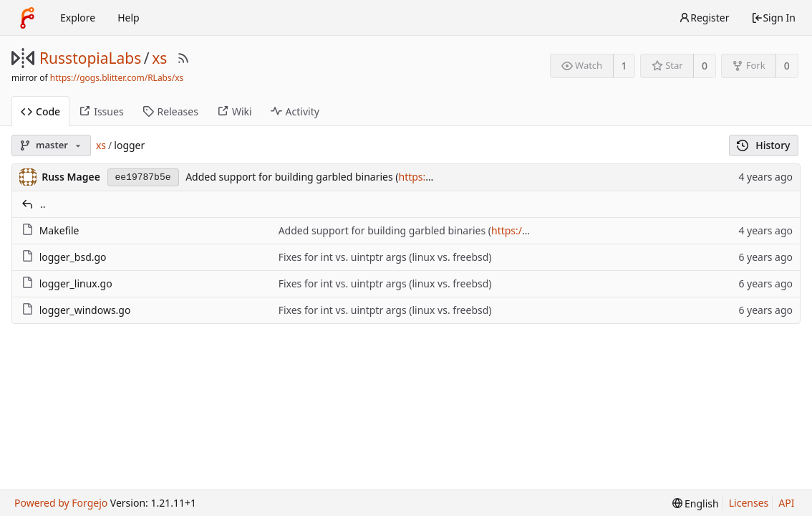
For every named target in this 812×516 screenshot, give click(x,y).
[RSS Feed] (183, 58)
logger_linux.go (76, 283)
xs (159, 58)
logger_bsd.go (73, 257)
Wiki (235, 111)
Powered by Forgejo (61, 503)
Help (129, 18)
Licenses (749, 503)
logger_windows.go (85, 310)
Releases (170, 111)
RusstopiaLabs (90, 58)
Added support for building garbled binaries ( (292, 177)
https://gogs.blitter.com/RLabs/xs (117, 78)
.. (43, 204)
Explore (78, 18)
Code (40, 111)
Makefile (59, 230)
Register (704, 18)
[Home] (27, 18)
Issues (101, 111)
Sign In (773, 18)
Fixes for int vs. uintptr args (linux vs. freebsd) (385, 257)
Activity (295, 111)
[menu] (696, 503)
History (764, 145)
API (786, 503)
